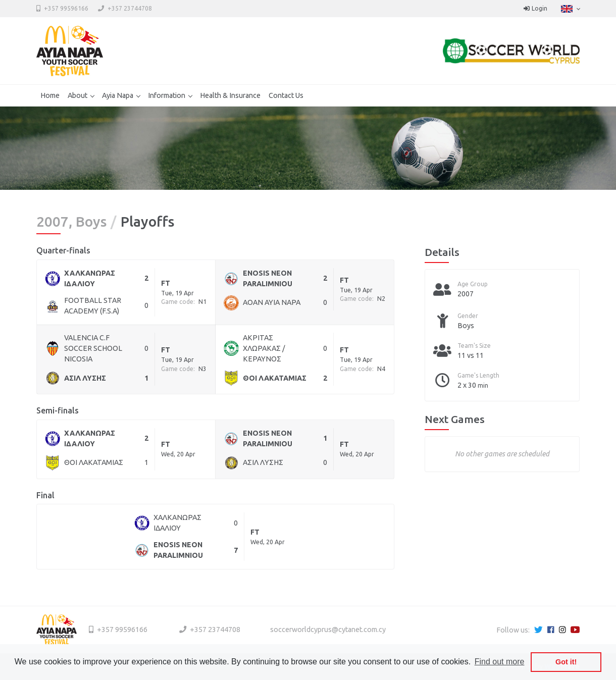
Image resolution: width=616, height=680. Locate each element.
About (78, 95)
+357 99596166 (66, 8)
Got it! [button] (566, 662)
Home (50, 95)
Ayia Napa (118, 95)
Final (45, 495)
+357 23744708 (130, 8)
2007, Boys (71, 222)
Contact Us (286, 95)
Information (167, 95)
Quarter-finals (63, 250)
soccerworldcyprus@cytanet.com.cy (328, 630)
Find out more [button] (500, 662)
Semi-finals (58, 410)
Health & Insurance (230, 95)
